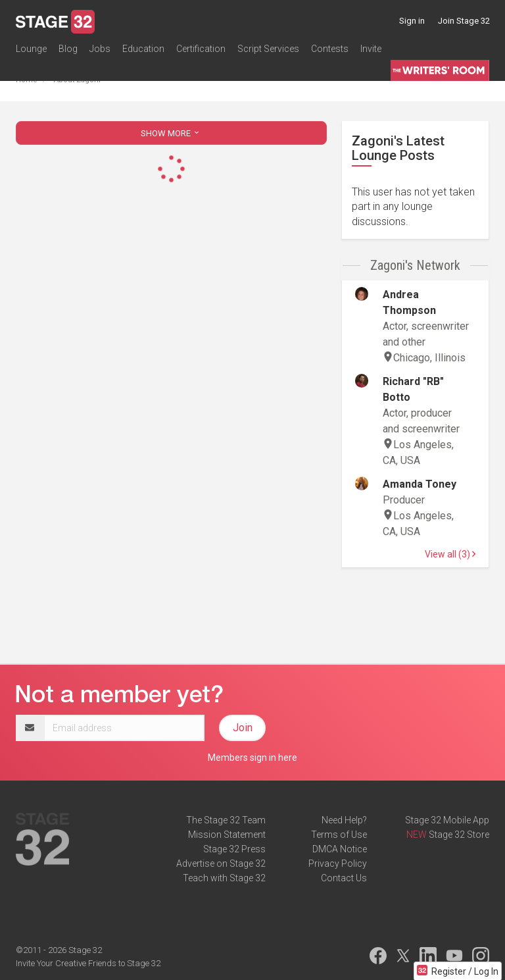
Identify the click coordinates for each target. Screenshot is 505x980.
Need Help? (344, 820)
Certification (201, 49)
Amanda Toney (420, 484)
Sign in (412, 21)
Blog (68, 49)
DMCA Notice (340, 849)
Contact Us (344, 878)
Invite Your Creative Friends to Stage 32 (88, 963)
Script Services (268, 49)
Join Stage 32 (464, 21)
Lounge (31, 49)
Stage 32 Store (459, 835)
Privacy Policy (338, 864)
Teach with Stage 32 (224, 878)
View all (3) (450, 554)
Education (143, 49)
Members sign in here (252, 758)
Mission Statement (227, 835)
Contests (330, 49)
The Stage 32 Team (226, 820)
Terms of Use (339, 835)
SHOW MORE (171, 133)
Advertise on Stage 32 (221, 864)
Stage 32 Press (234, 849)
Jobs (100, 49)
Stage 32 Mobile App (447, 820)
